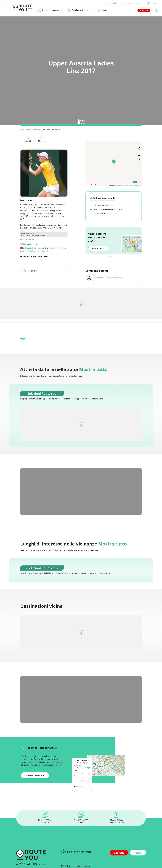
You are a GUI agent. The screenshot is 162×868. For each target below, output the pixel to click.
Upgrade (144, 10)
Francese (63, 248)
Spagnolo (41, 251)
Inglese (23, 251)
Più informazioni (27, 239)
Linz (39, 130)
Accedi (138, 853)
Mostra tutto (93, 369)
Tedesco (50, 251)
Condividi (27, 139)
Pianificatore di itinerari (35, 775)
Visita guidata (113, 3)
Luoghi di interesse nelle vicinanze (106, 209)
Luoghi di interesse (26, 130)
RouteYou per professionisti (133, 3)
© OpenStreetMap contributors (133, 185)
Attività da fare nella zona (102, 205)
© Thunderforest (120, 185)
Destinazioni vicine (99, 214)
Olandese (32, 251)
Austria (35, 130)
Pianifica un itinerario (76, 852)
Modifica (42, 139)
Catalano (53, 248)
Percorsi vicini (98, 249)
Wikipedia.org (30, 233)
